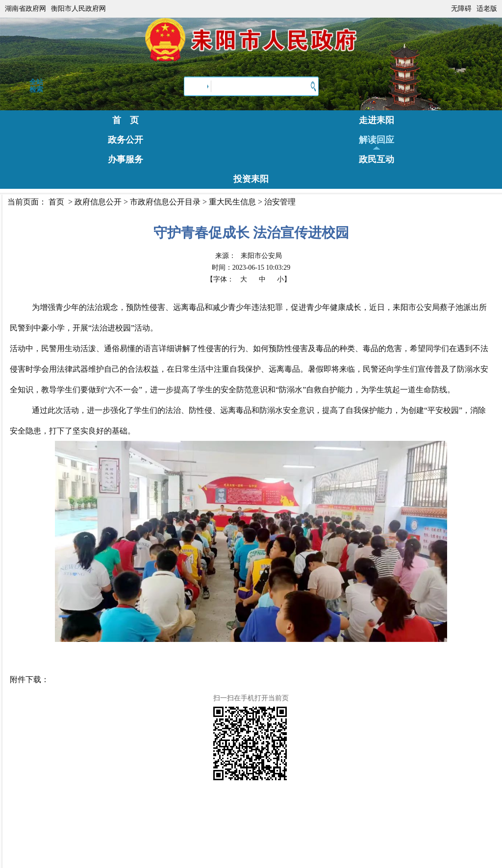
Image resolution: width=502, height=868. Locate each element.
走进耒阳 (376, 120)
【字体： (249, 279)
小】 (284, 279)
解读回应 (376, 140)
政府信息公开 (98, 202)
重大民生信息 (232, 202)
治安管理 (280, 202)
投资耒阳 (251, 179)
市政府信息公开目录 (165, 202)
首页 (56, 202)
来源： (249, 256)
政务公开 (125, 140)
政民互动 (376, 159)
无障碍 (461, 9)
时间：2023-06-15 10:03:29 (251, 268)
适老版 (487, 9)
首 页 (125, 120)
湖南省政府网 (25, 9)
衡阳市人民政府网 (78, 9)
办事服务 (125, 159)
